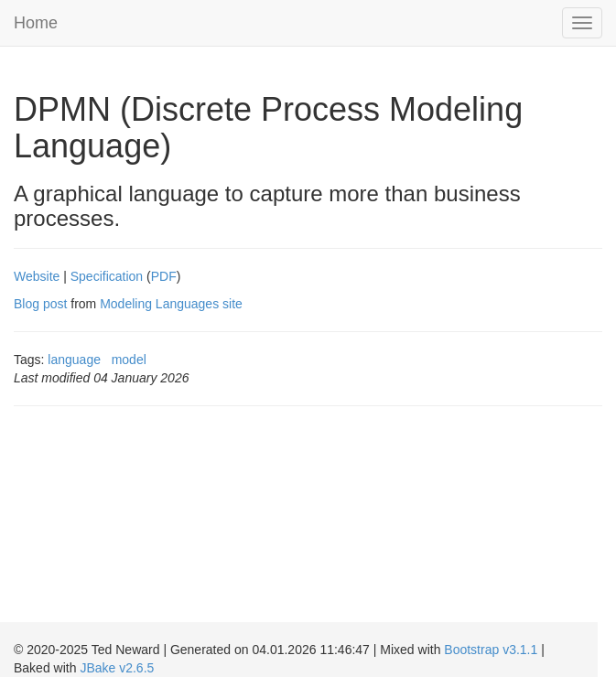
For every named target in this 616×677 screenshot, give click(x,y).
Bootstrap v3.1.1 (491, 650)
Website (37, 276)
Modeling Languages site (171, 304)
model (129, 360)
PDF (164, 276)
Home (36, 23)
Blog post (40, 304)
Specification (107, 276)
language (74, 360)
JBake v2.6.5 (117, 668)
